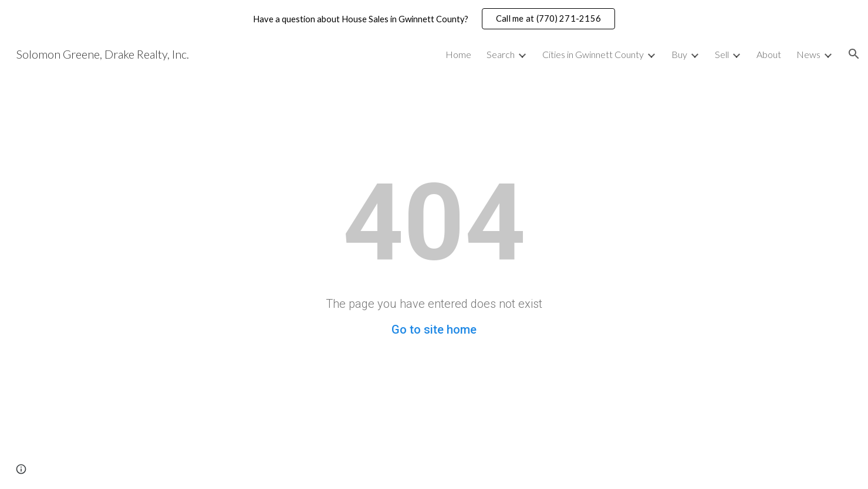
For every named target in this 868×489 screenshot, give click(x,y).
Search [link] (501, 54)
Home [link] (458, 54)
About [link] (769, 54)
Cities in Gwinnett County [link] (593, 54)
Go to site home (434, 330)
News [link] (808, 54)
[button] (854, 54)
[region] (434, 19)
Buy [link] (679, 54)
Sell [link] (722, 54)
